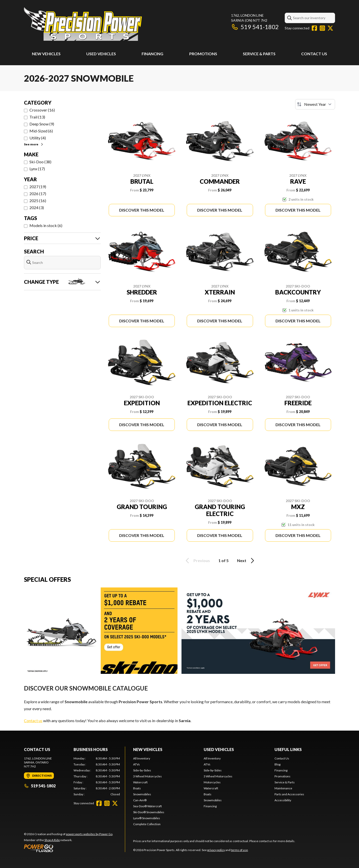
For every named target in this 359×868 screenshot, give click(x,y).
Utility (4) (38, 138)
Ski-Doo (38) (40, 162)
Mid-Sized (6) (41, 131)
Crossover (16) (42, 110)
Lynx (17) (37, 169)
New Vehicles (46, 54)
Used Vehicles (101, 54)
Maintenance (283, 788)
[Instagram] (322, 28)
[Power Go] (69, 848)
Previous (197, 561)
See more (34, 144)
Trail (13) (37, 117)
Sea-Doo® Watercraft (147, 806)
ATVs (136, 764)
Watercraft (140, 782)
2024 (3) (37, 207)
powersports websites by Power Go (89, 834)
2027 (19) (38, 187)
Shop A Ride (52, 840)
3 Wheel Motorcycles (147, 776)
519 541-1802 (255, 27)
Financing (152, 54)
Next (246, 561)
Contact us (33, 721)
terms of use (239, 850)
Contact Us (314, 54)
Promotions (203, 54)
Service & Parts (259, 54)
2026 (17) (38, 194)
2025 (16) (38, 201)
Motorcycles (212, 782)
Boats (137, 788)
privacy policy (216, 850)
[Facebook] (314, 28)
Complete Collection (147, 824)
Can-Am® (140, 800)
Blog (277, 764)
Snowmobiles (142, 794)
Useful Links (288, 749)
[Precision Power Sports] (83, 24)
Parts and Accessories (289, 794)
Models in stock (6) (46, 225)
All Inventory (142, 758)
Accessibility (283, 800)
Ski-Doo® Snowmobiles (149, 812)
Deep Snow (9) (42, 124)
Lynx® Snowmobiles (147, 818)
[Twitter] (330, 28)
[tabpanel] (97, 776)
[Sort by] (315, 104)
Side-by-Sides (142, 770)
